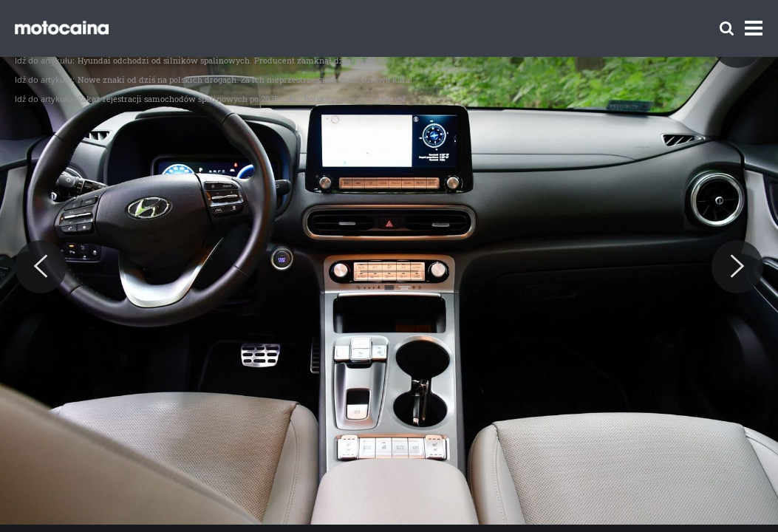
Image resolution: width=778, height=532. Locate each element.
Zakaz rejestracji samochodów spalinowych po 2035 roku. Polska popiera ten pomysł (242, 99)
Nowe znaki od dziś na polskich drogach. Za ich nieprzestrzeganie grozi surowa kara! (245, 79)
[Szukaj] (727, 28)
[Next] (737, 267)
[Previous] (41, 267)
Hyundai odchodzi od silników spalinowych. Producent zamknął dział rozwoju (233, 60)
